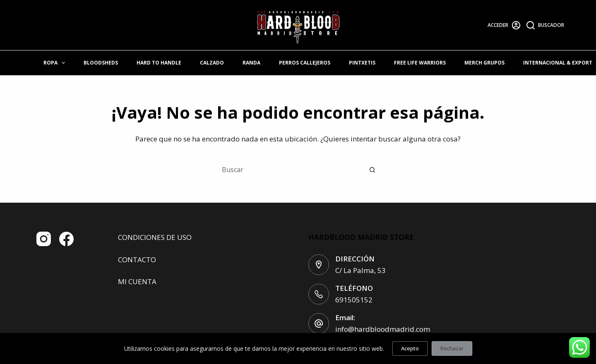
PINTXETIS (362, 63)
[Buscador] (546, 25)
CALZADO (212, 63)
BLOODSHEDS (101, 63)
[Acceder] (504, 25)
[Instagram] (44, 239)
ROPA (56, 63)
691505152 (354, 300)
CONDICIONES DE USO (155, 237)
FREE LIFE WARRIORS (420, 63)
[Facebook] (66, 239)
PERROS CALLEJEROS (305, 63)
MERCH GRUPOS (484, 63)
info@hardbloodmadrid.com (383, 329)
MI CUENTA (137, 281)
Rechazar (452, 348)
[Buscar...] (290, 170)
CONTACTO (137, 260)
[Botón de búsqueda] (372, 170)
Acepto (410, 348)
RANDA (251, 63)
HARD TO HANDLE (159, 63)
